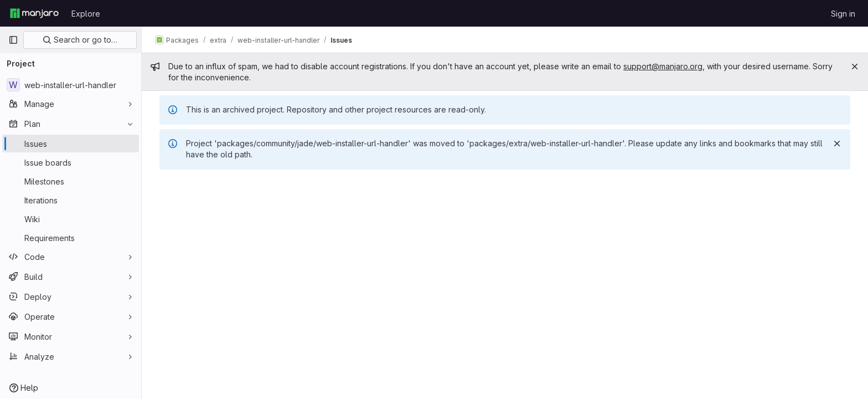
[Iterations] (71, 200)
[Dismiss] (837, 144)
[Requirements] (71, 238)
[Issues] (71, 144)
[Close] (855, 66)
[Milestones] (71, 181)
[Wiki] (71, 219)
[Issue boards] (71, 162)
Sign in (843, 14)
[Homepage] (34, 13)
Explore (86, 14)
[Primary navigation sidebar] (13, 40)
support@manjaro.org (663, 66)
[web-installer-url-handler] (71, 85)
